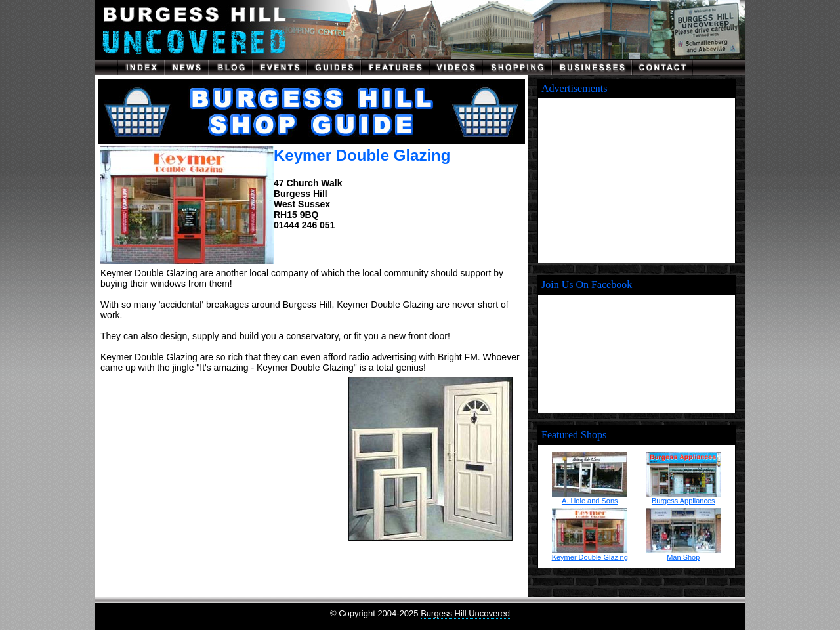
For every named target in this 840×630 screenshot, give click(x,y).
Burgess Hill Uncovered (465, 613)
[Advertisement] (219, 459)
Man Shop (683, 557)
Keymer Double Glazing (590, 557)
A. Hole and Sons (590, 501)
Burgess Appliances (683, 501)
